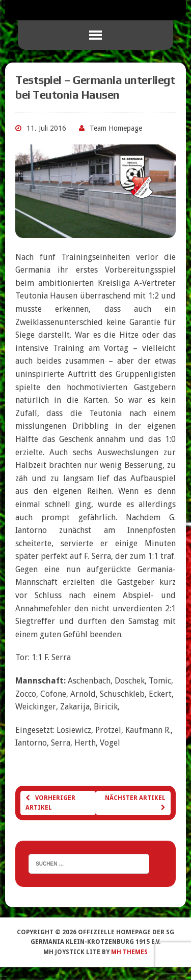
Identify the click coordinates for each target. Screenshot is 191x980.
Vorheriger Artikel (50, 803)
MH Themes (129, 952)
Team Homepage (116, 128)
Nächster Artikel (135, 803)
